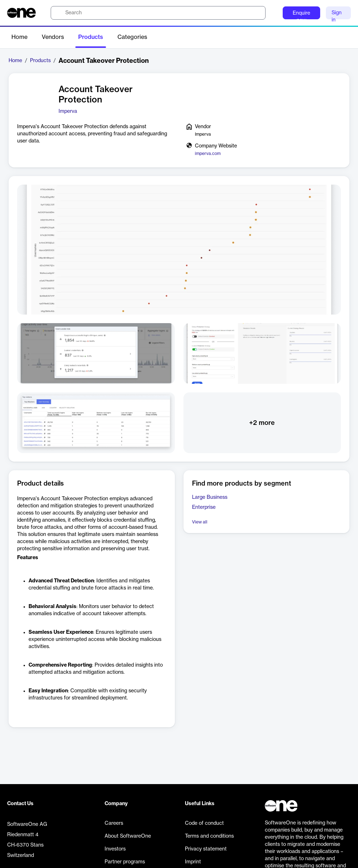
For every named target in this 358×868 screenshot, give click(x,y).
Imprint (193, 862)
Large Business (210, 497)
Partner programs (125, 862)
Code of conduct (204, 823)
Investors (115, 849)
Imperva (68, 111)
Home (19, 37)
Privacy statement (206, 849)
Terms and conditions (209, 836)
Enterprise (204, 507)
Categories (132, 37)
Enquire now (301, 15)
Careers (114, 823)
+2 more (262, 423)
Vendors (53, 37)
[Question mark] (273, 13)
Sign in (337, 15)
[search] (158, 13)
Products (91, 37)
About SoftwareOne (128, 836)
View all (200, 522)
